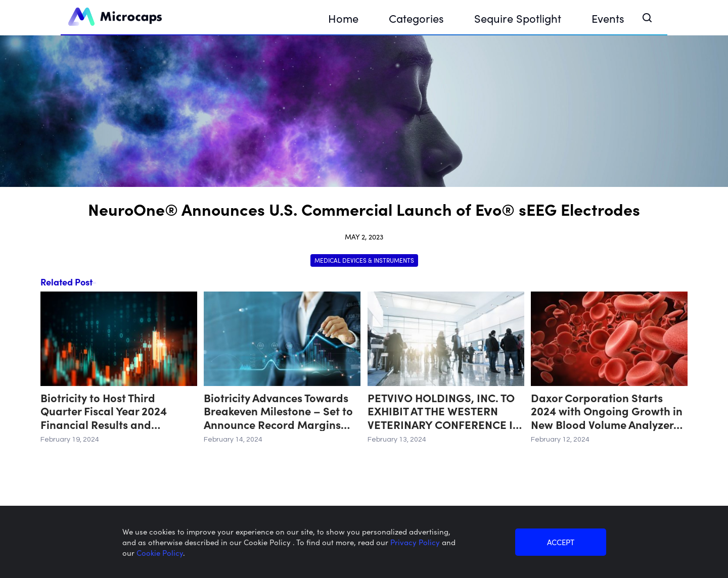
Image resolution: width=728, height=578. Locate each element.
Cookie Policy (160, 552)
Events (608, 18)
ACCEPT (561, 542)
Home (343, 18)
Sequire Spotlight (518, 18)
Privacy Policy (416, 542)
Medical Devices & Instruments (364, 260)
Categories (416, 18)
